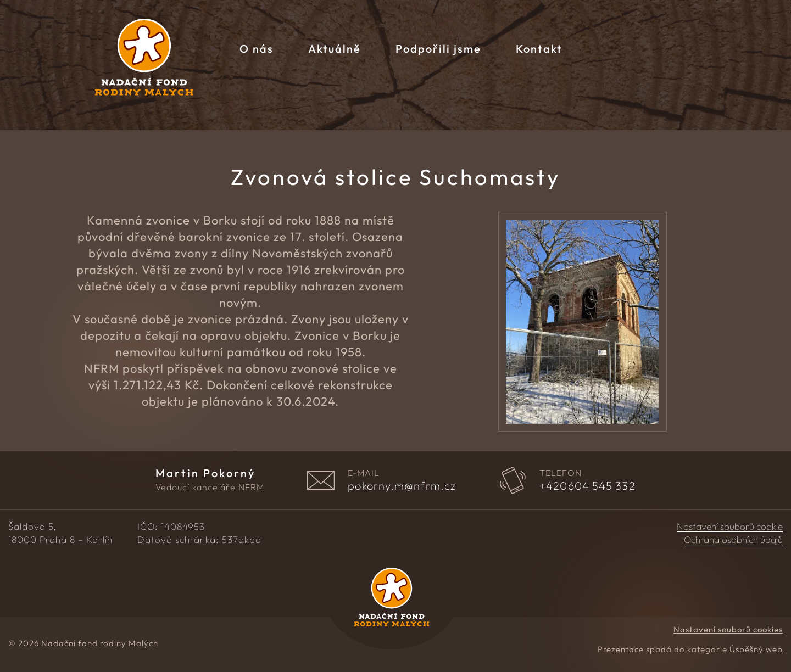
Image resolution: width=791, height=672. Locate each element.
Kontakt (539, 49)
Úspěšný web (756, 649)
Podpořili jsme (438, 49)
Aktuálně (335, 49)
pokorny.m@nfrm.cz (402, 486)
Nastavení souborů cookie (730, 527)
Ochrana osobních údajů (733, 540)
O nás (257, 49)
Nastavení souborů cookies (728, 629)
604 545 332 (587, 486)
